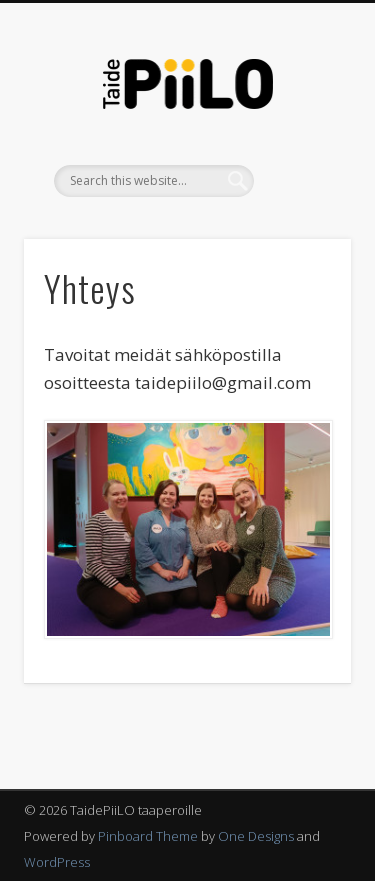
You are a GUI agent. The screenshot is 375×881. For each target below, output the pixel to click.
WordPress (57, 862)
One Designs (256, 836)
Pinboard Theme (148, 836)
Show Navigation (303, 179)
